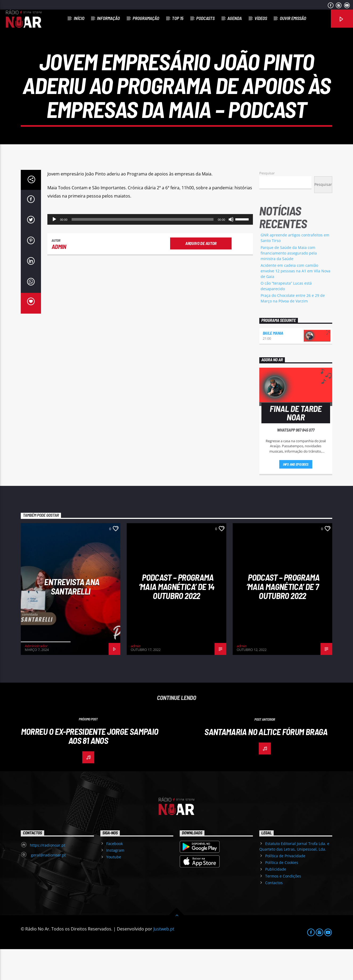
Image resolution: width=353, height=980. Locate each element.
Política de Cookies (282, 894)
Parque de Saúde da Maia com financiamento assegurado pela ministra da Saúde (289, 284)
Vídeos (261, 18)
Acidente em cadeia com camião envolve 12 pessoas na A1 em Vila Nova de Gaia (295, 302)
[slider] (143, 250)
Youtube (114, 888)
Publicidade (276, 900)
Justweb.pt (164, 960)
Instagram (115, 881)
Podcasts (205, 18)
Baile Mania (273, 364)
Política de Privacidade (285, 887)
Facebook (114, 874)
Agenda (235, 18)
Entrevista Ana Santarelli (72, 618)
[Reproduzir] (54, 250)
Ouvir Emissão (293, 18)
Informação (108, 18)
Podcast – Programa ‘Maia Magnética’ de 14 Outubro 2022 (177, 618)
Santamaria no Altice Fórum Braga (266, 762)
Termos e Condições (283, 907)
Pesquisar (267, 204)
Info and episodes (296, 495)
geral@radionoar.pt (48, 886)
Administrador (36, 677)
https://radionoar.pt (48, 876)
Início (79, 18)
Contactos (274, 914)
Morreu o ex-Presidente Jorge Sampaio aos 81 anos (90, 767)
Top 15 (178, 18)
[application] (150, 250)
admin (59, 278)
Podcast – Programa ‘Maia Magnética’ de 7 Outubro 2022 (283, 618)
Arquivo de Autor (201, 274)
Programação (146, 18)
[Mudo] (231, 250)
